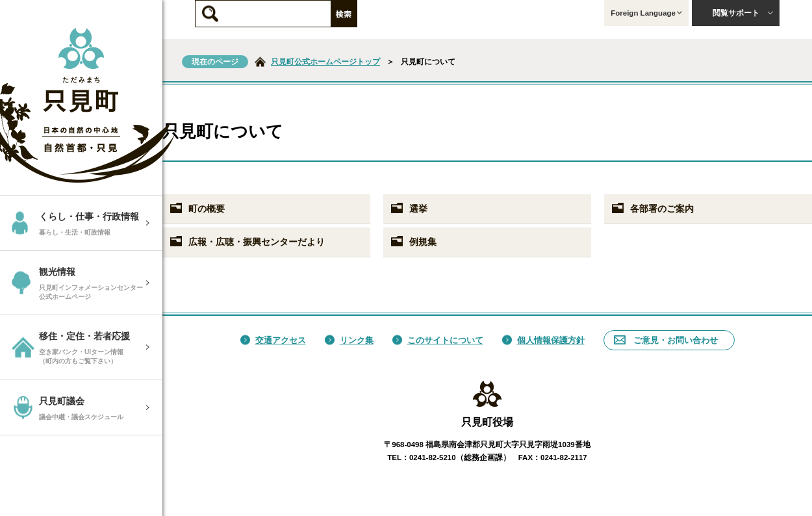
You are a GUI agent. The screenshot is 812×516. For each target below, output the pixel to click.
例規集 (413, 242)
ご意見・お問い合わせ (666, 340)
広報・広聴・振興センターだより (247, 242)
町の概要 (197, 209)
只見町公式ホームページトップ (325, 62)
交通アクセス (273, 340)
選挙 (409, 209)
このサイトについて (438, 340)
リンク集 (349, 340)
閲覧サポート (743, 13)
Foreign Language (646, 13)
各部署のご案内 (652, 209)
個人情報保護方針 (543, 340)
